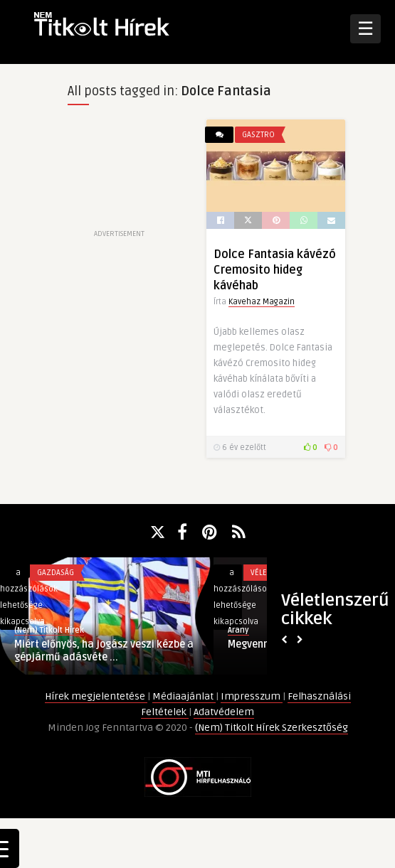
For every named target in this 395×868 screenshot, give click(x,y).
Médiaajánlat (184, 696)
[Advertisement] (119, 173)
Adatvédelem (224, 712)
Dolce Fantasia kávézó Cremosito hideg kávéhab (275, 270)
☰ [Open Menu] (365, 28)
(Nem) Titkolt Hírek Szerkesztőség (272, 728)
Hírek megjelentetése (96, 696)
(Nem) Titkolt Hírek (49, 630)
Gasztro (258, 135)
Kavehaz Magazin (262, 302)
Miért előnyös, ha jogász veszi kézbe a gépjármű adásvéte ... (104, 651)
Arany (238, 630)
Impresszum (252, 696)
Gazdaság (56, 573)
